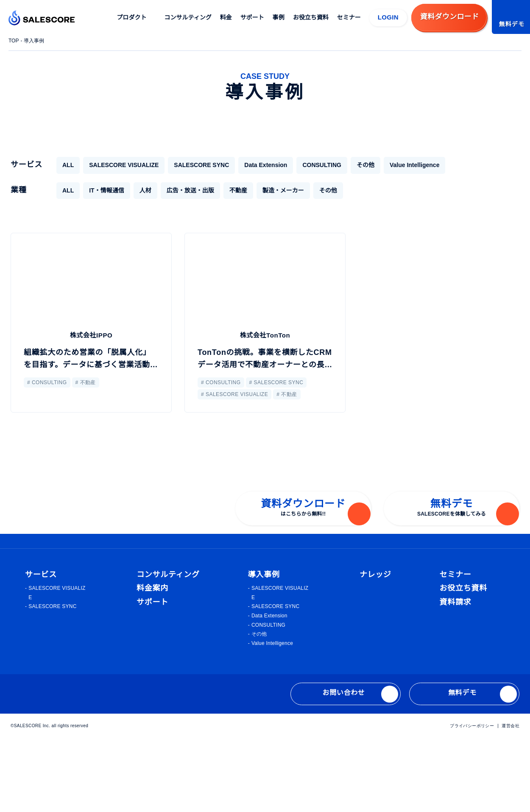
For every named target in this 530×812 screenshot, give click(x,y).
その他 (355, 165)
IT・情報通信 (106, 190)
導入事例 (35, 41)
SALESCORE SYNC (193, 165)
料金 (226, 17)
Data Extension (256, 165)
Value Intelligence (406, 165)
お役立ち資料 (311, 17)
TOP (14, 41)
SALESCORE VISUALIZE (120, 165)
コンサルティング (188, 17)
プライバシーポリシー (472, 799)
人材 (145, 190)
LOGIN (388, 17)
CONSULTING (312, 165)
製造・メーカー (283, 190)
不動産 (238, 190)
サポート (253, 17)
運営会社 (510, 799)
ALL (68, 165)
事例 (279, 17)
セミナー (349, 17)
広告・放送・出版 (190, 190)
